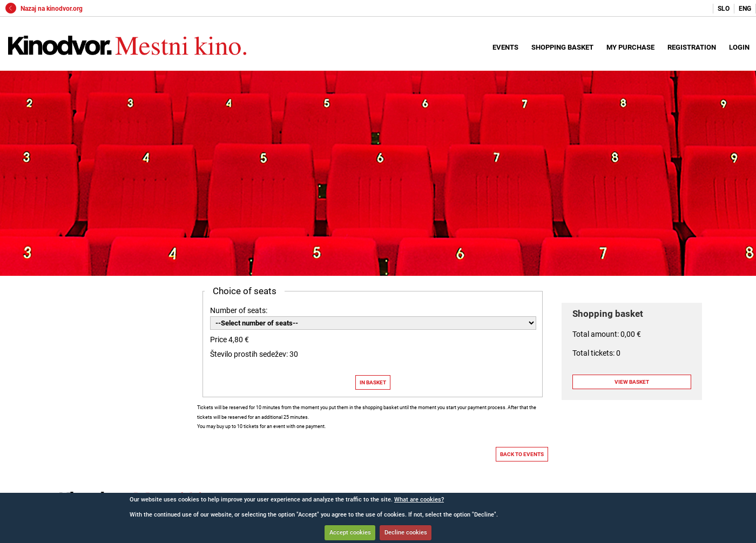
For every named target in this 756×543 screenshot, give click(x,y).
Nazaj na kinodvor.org (44, 9)
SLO (724, 9)
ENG (745, 9)
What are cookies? (419, 500)
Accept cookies (350, 532)
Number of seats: (239, 310)
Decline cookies (406, 532)
